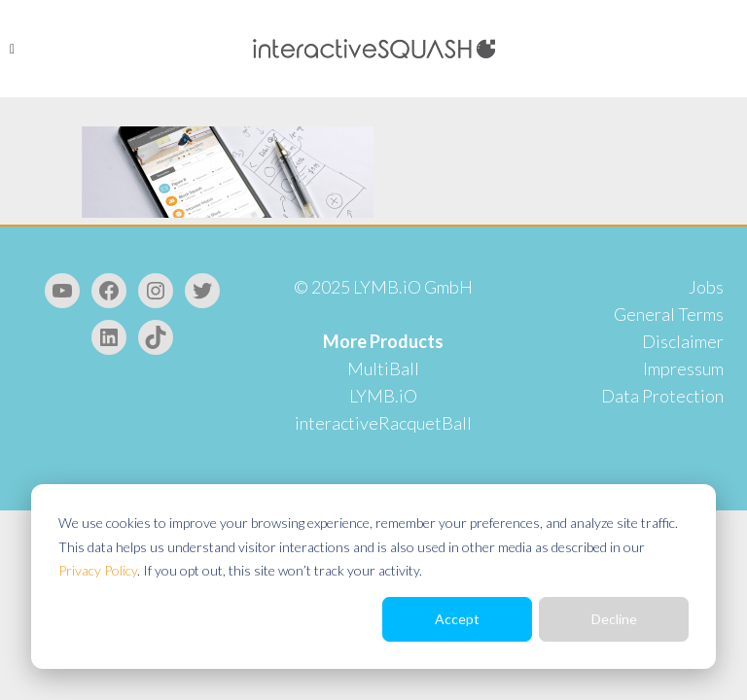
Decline (614, 619)
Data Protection (662, 396)
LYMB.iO (383, 396)
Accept (457, 619)
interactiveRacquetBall (383, 423)
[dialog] (373, 577)
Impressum (683, 368)
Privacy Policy (98, 570)
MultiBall (383, 368)
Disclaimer (683, 341)
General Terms (669, 314)
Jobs (706, 287)
